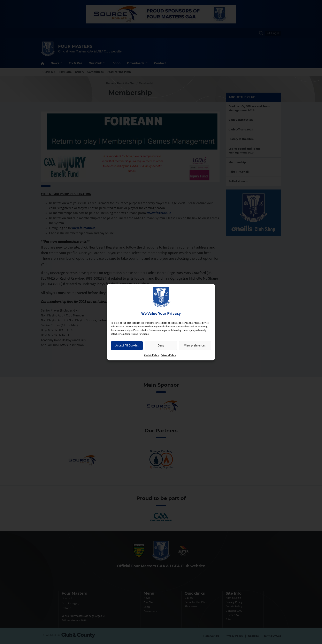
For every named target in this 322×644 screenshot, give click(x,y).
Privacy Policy (168, 355)
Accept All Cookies (127, 345)
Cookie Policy (151, 355)
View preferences (195, 345)
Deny (161, 345)
